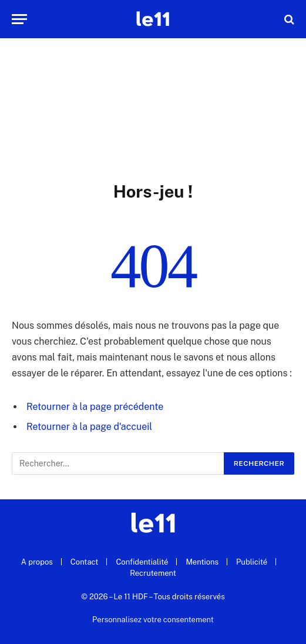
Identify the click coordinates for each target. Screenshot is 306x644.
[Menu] (19, 19)
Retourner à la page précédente (95, 407)
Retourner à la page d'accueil (89, 427)
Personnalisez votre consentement (153, 620)
